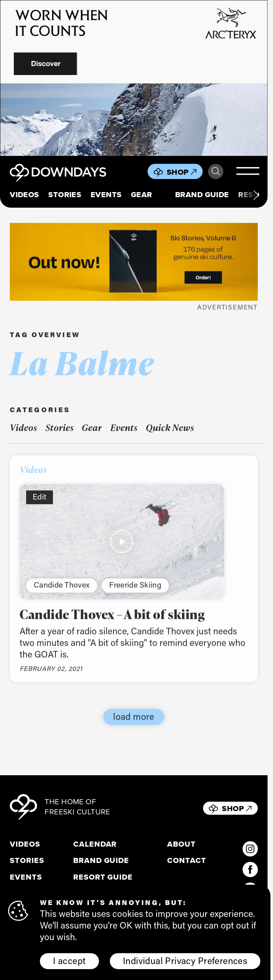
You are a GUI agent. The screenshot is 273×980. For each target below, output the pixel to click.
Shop (182, 172)
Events (106, 195)
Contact (187, 860)
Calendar (95, 844)
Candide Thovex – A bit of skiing (112, 620)
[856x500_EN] (134, 78)
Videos (24, 195)
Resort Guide (103, 877)
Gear (142, 195)
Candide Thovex (62, 591)
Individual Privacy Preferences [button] (185, 960)
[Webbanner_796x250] (134, 262)
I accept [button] (69, 960)
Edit (40, 503)
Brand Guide (202, 195)
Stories (65, 195)
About (181, 844)
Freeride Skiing (135, 591)
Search (216, 171)
